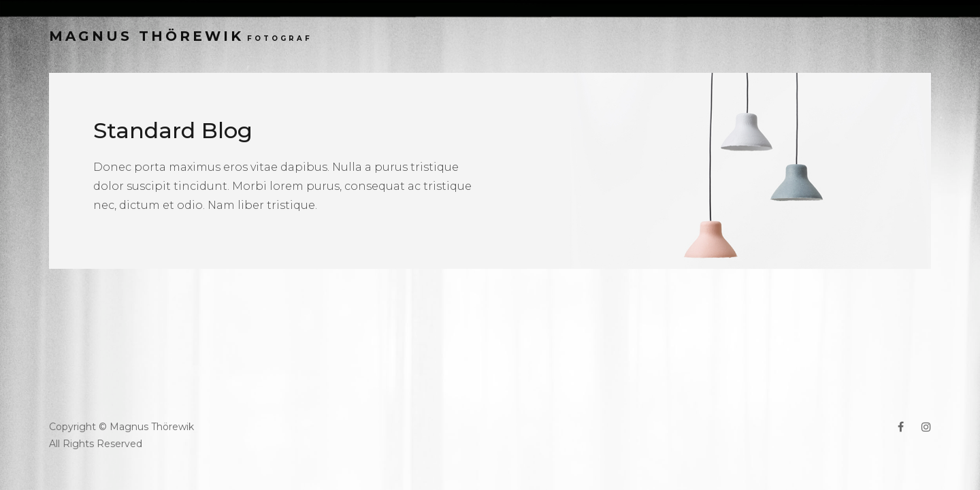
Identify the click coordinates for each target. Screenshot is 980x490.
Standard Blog (173, 130)
